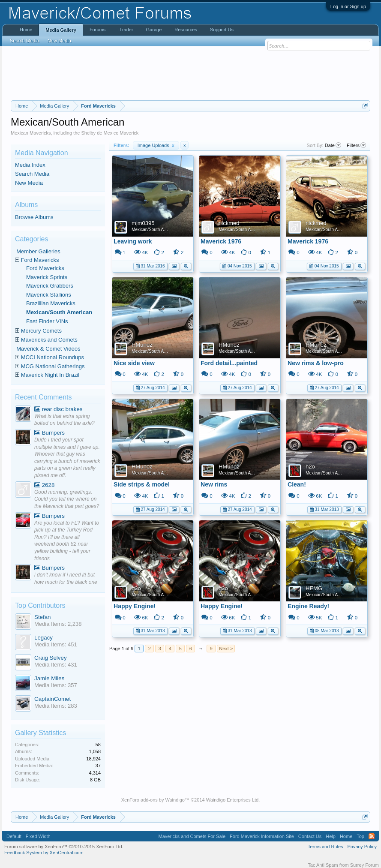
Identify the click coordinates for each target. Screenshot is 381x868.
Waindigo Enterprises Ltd (232, 800)
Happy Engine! (135, 606)
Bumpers (49, 433)
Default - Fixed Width (28, 836)
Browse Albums (34, 217)
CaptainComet (52, 699)
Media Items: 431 (56, 665)
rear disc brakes (58, 409)
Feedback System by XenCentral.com (44, 853)
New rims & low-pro (316, 363)
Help (331, 836)
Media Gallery (61, 30)
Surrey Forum (364, 865)
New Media (29, 183)
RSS (372, 836)
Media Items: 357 (56, 685)
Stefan (43, 617)
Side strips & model (142, 484)
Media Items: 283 (56, 706)
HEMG (314, 588)
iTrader (126, 30)
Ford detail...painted (229, 363)
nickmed (229, 223)
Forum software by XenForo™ (64, 847)
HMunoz (142, 345)
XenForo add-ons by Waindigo (153, 800)
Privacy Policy (362, 847)
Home (26, 30)
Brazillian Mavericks (51, 303)
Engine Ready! (308, 606)
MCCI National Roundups (52, 357)
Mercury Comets (41, 331)
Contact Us (310, 836)
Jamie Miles (49, 678)
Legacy (43, 638)
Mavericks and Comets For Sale (192, 836)
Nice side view (134, 363)
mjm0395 (143, 223)
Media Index (30, 165)
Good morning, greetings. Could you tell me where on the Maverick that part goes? (67, 499)
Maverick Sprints (47, 277)
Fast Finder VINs (47, 321)
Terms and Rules (325, 847)
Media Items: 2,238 (58, 624)
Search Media (32, 174)
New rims (214, 484)
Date (333, 145)
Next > (226, 649)
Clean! (297, 484)
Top (360, 836)
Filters (356, 145)
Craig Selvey (51, 658)
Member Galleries (38, 251)
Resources (186, 30)
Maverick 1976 (221, 241)
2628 (44, 485)
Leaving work (133, 241)
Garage (154, 30)
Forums (97, 30)
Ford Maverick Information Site (262, 836)
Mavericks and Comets (49, 340)
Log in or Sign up (348, 6)
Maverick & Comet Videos (48, 349)
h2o (310, 467)
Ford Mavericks (40, 260)
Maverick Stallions (49, 295)
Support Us (222, 30)
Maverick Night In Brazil (50, 375)
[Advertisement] (190, 73)
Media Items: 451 (56, 644)
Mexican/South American (155, 230)
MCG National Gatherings (53, 366)
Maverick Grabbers (50, 286)
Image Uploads (156, 145)
